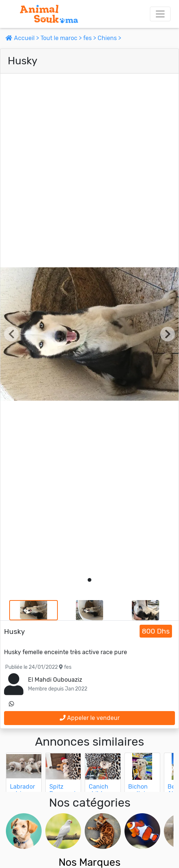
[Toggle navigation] (160, 14)
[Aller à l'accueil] (49, 14)
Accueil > (23, 38)
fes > (90, 38)
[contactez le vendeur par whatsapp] (11, 704)
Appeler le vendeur (90, 718)
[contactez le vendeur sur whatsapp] (11, 704)
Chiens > (109, 38)
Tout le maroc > (62, 38)
